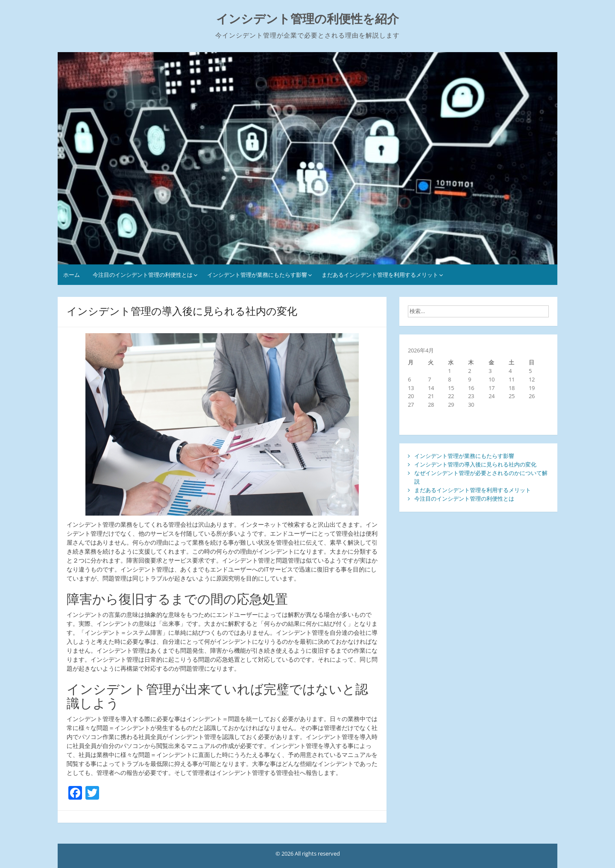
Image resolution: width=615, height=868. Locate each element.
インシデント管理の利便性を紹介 (307, 19)
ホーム (72, 275)
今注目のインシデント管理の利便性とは (143, 275)
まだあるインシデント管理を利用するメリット (380, 275)
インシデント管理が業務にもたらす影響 (257, 275)
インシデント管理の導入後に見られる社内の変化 (475, 464)
